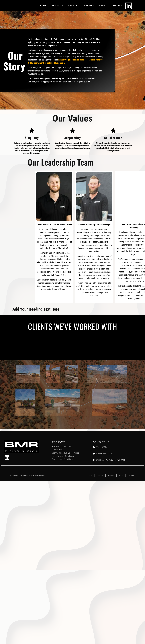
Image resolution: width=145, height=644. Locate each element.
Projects (57, 6)
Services (74, 6)
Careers (89, 6)
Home (43, 6)
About (103, 6)
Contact (117, 6)
